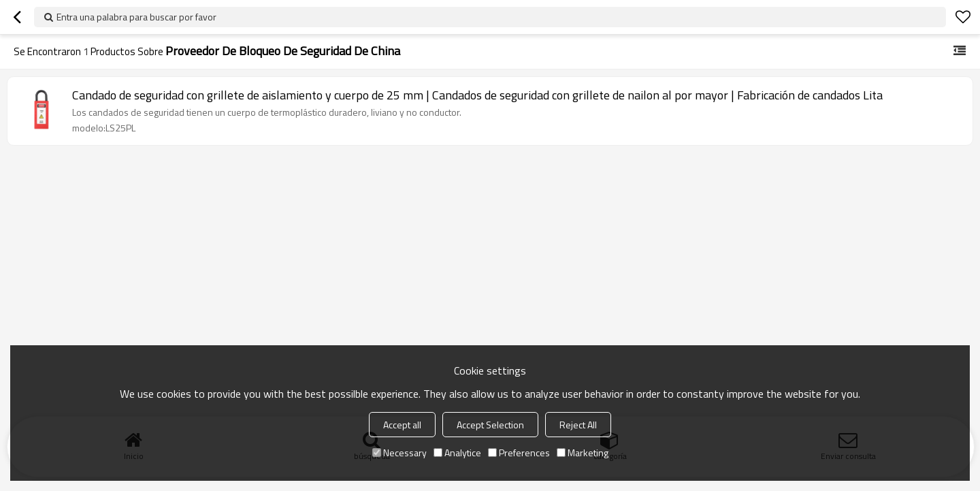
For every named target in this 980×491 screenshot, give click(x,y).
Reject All (578, 425)
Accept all (402, 425)
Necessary (399, 453)
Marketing (583, 453)
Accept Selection (490, 425)
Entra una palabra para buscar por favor (136, 17)
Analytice (457, 453)
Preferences (519, 453)
